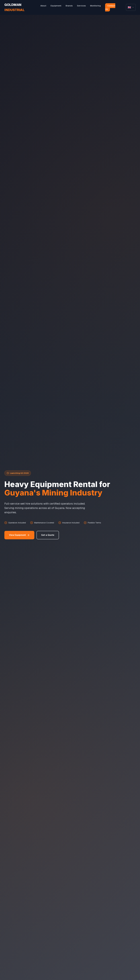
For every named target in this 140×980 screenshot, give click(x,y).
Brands (69, 6)
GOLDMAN (14, 7)
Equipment (56, 6)
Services (81, 6)
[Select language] (131, 7)
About (43, 6)
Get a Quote (48, 535)
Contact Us (110, 7)
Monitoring (95, 6)
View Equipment (19, 535)
